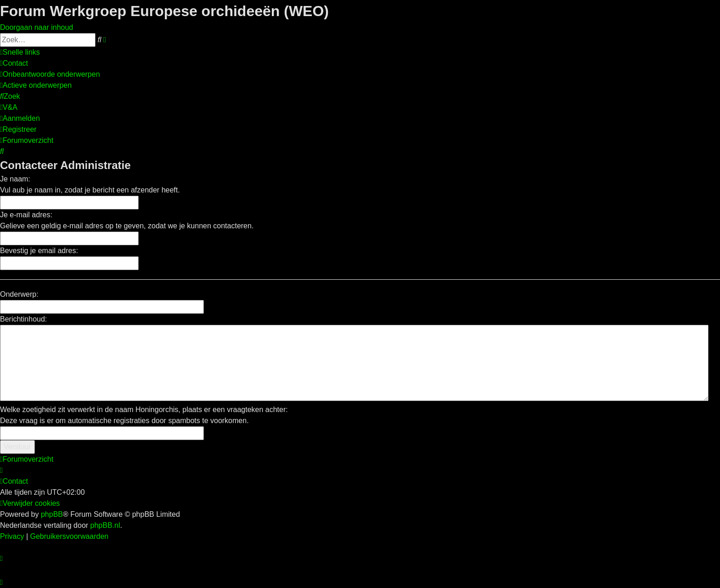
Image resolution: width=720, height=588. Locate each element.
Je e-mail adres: (26, 215)
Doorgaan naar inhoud (37, 27)
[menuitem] (14, 63)
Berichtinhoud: (23, 319)
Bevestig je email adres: (39, 251)
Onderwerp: (19, 294)
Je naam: (15, 179)
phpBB (52, 514)
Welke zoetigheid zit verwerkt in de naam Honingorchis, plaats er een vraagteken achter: (144, 410)
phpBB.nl (105, 525)
